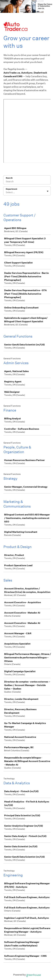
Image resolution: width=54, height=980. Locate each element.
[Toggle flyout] (48, 191)
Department (11, 189)
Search (9, 178)
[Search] (27, 182)
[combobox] (6, 192)
